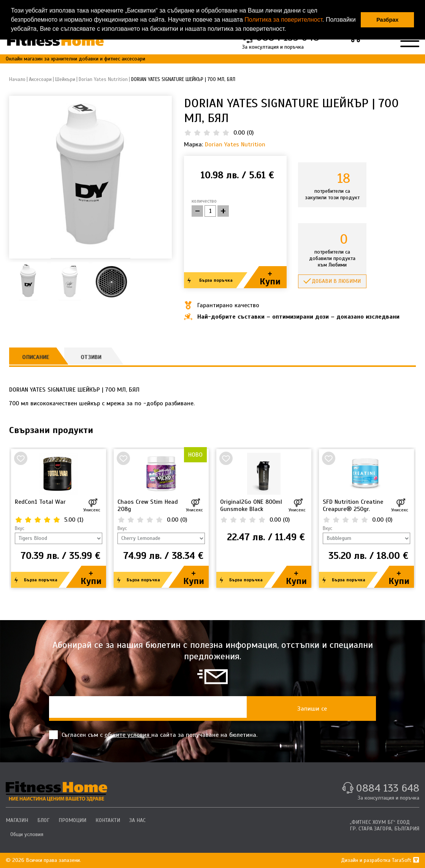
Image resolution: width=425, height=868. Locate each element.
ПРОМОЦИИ (72, 820)
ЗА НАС (137, 820)
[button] (289, 30)
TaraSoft (406, 860)
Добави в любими (336, 281)
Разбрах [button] (387, 20)
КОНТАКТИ (108, 820)
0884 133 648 (388, 788)
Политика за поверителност (283, 20)
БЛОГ (43, 820)
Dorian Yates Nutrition (235, 144)
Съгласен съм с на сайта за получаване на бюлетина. (153, 735)
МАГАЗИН (17, 820)
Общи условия (27, 834)
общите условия (128, 735)
